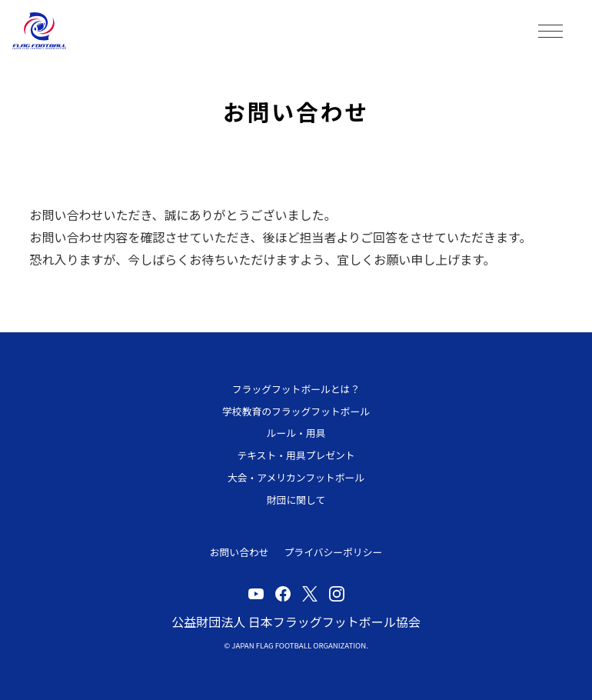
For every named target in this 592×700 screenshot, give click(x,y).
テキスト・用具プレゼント (296, 455)
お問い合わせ (239, 552)
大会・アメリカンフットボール (296, 477)
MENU (550, 31)
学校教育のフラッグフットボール (296, 411)
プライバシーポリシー (334, 552)
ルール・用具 (296, 433)
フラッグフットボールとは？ (296, 389)
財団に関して (296, 500)
